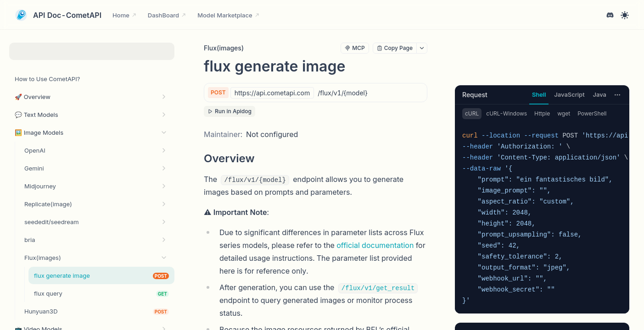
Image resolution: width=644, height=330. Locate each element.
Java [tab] (600, 94)
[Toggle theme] (625, 15)
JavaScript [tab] (569, 94)
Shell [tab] (539, 94)
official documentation (375, 245)
